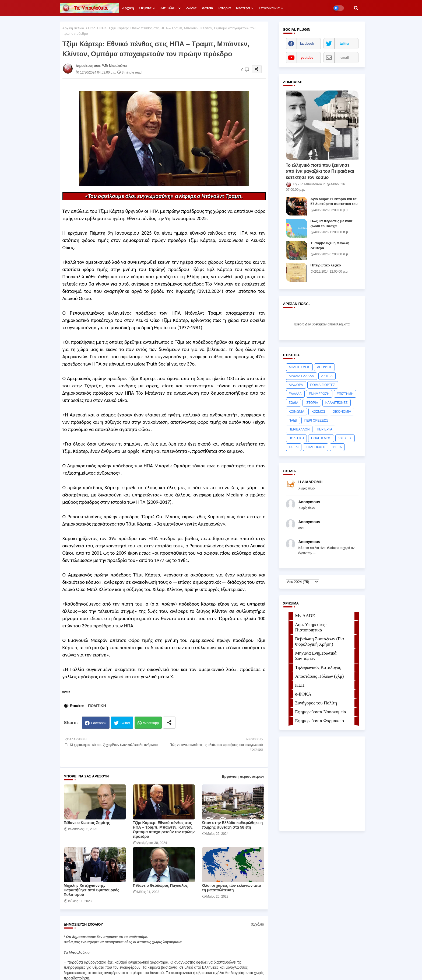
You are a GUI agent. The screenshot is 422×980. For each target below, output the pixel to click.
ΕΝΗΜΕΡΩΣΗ (319, 394)
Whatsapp (151, 723)
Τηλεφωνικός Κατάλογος (318, 667)
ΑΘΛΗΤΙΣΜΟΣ (299, 367)
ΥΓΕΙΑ (337, 447)
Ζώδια (191, 8)
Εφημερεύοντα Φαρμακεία (320, 721)
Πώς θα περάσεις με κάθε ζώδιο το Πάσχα (332, 223)
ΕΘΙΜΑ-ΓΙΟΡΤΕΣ (323, 385)
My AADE (305, 616)
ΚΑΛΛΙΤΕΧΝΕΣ (337, 403)
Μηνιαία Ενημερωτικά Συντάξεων (316, 656)
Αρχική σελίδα (73, 28)
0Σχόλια (257, 924)
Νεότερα (243, 8)
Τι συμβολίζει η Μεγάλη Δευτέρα (330, 246)
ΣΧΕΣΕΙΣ (345, 438)
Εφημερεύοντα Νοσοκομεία (321, 712)
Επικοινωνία (269, 8)
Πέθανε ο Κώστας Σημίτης (87, 823)
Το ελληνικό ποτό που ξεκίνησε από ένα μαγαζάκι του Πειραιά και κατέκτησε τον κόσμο (320, 171)
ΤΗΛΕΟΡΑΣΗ (316, 447)
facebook (307, 44)
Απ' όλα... (169, 8)
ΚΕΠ (300, 685)
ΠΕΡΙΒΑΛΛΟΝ (299, 429)
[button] (356, 8)
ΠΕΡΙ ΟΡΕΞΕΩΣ (316, 421)
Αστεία (208, 8)
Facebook (99, 723)
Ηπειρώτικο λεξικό (326, 265)
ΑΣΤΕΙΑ (327, 376)
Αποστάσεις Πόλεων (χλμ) (320, 676)
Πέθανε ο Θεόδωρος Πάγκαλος (160, 885)
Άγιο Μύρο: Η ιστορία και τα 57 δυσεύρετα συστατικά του (334, 201)
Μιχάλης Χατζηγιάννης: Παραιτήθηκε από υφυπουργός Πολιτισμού (92, 890)
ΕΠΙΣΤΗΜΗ (345, 394)
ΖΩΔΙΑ (294, 403)
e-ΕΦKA (303, 694)
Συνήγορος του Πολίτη (316, 703)
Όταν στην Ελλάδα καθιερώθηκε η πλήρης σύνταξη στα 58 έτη (233, 825)
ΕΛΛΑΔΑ (295, 394)
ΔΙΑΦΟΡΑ (296, 385)
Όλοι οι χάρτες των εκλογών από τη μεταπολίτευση (232, 888)
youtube (307, 58)
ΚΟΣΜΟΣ (318, 412)
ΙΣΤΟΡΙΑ (312, 403)
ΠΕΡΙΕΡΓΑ (325, 429)
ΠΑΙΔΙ (293, 421)
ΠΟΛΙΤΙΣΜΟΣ (321, 438)
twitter (345, 44)
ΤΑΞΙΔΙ (294, 447)
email (345, 58)
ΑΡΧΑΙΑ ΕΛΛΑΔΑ (301, 376)
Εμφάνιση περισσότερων (243, 776)
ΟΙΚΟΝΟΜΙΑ (342, 412)
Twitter (125, 723)
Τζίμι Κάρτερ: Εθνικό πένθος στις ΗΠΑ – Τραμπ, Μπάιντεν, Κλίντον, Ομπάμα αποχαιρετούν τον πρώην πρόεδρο (164, 830)
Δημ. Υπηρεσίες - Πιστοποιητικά (311, 627)
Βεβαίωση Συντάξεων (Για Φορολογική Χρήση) (320, 642)
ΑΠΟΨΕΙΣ (324, 367)
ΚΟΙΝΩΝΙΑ (297, 412)
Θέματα (145, 8)
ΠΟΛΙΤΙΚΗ (96, 28)
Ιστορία (225, 8)
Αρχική (128, 8)
